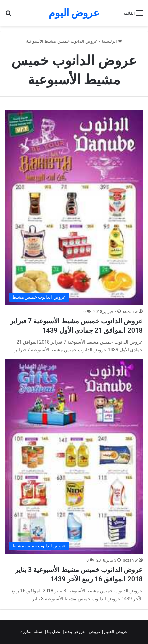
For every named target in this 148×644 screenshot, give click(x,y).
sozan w (130, 312)
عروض (95, 632)
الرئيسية (112, 41)
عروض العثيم (115, 632)
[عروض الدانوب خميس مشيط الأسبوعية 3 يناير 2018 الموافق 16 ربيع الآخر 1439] (74, 456)
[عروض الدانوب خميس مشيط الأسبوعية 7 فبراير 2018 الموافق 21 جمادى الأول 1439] (74, 207)
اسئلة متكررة (32, 632)
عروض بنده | (75, 632)
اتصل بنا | (54, 632)
